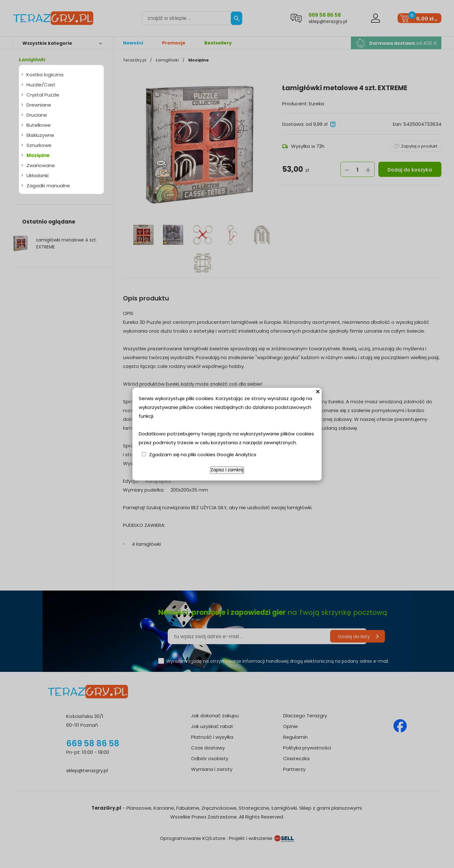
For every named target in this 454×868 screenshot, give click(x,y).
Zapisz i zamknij (227, 470)
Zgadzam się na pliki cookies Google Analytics (203, 454)
